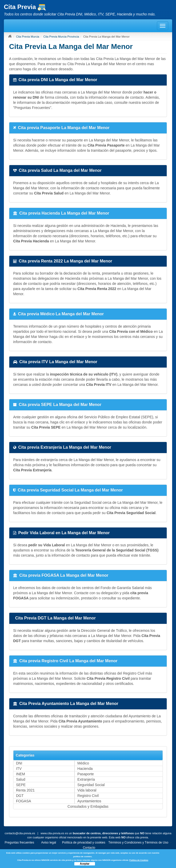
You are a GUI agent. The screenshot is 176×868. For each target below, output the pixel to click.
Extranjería (86, 779)
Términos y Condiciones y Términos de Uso (138, 843)
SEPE (21, 785)
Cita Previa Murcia (28, 37)
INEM (21, 774)
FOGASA (23, 801)
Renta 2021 (25, 790)
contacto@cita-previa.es (20, 833)
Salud (21, 779)
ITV (19, 769)
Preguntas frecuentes (19, 843)
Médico (83, 763)
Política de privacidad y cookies (84, 843)
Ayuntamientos (89, 801)
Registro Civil (88, 796)
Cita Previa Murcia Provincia (61, 37)
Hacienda (85, 769)
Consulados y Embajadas (88, 806)
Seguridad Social (91, 785)
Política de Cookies (139, 860)
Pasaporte (86, 774)
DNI (19, 763)
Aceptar (85, 864)
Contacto (89, 848)
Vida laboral (87, 790)
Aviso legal (49, 843)
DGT (20, 796)
